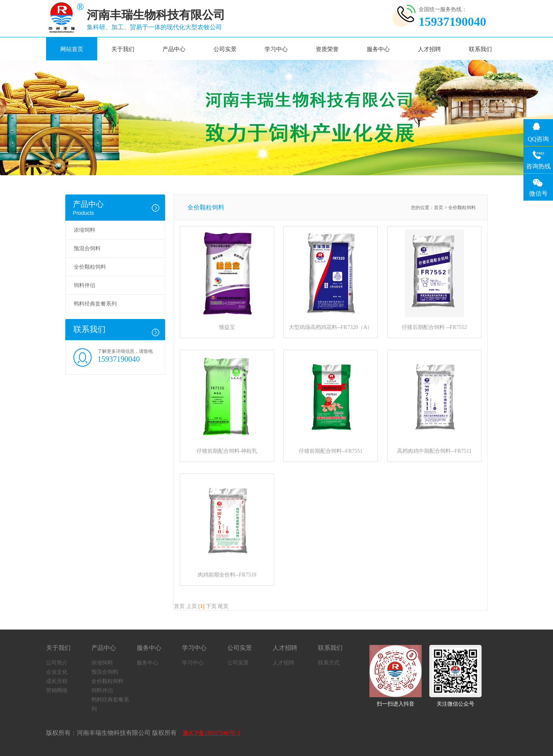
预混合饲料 (87, 248)
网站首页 (72, 49)
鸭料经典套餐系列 (95, 304)
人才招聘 (429, 49)
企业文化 (57, 672)
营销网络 (57, 690)
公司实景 (225, 49)
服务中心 (378, 49)
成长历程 (57, 681)
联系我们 (480, 49)
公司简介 (57, 663)
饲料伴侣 (84, 285)
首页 (439, 208)
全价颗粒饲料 (90, 267)
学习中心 (276, 49)
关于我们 (123, 49)
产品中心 (174, 49)
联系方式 (329, 663)
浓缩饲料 (84, 230)
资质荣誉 (327, 49)
